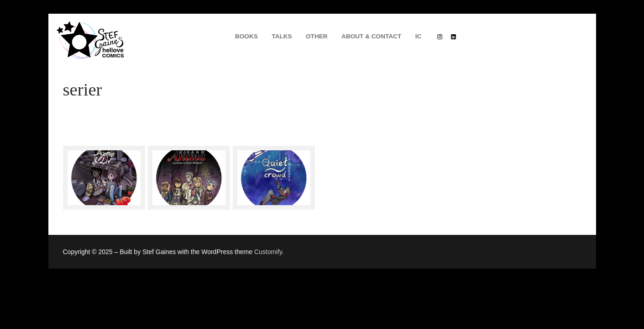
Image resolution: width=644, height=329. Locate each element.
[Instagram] (440, 36)
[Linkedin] (453, 36)
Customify (268, 252)
